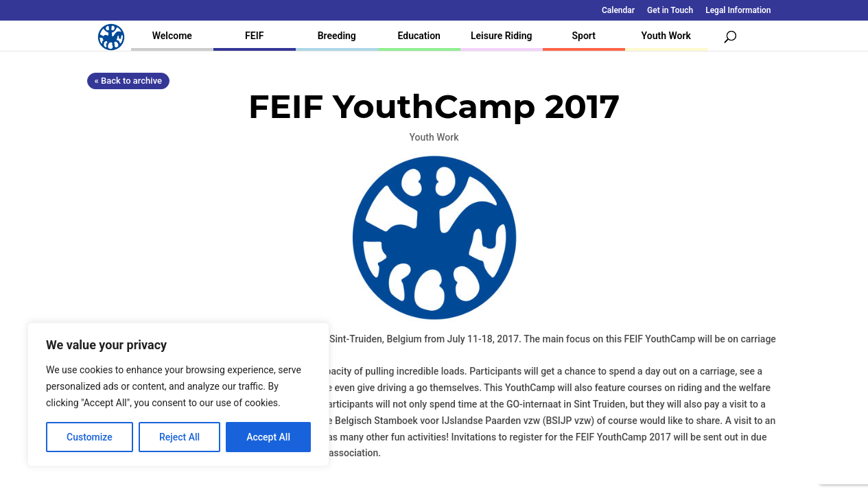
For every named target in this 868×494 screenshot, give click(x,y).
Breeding (337, 36)
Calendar (618, 11)
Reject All (179, 437)
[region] (178, 395)
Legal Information (738, 11)
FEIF (254, 36)
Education (419, 36)
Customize (90, 437)
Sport (584, 36)
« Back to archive (128, 81)
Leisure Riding (502, 36)
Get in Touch (670, 11)
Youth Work (666, 36)
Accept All (268, 437)
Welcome (172, 36)
